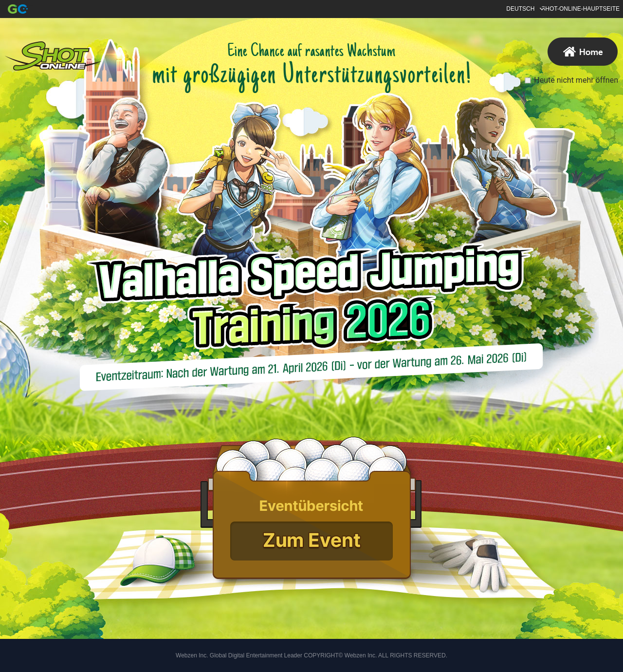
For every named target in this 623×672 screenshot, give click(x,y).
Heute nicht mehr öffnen (576, 80)
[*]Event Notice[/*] (311, 505)
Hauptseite (53, 56)
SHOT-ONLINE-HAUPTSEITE (580, 9)
